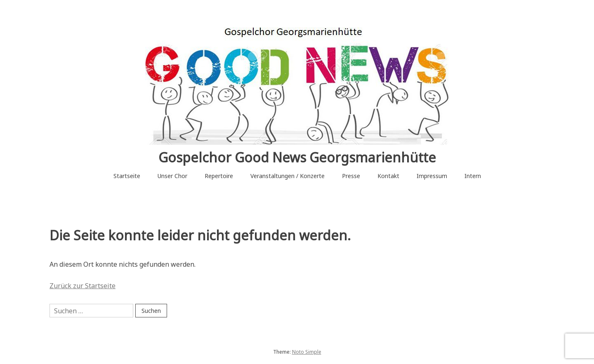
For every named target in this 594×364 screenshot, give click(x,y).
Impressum (432, 176)
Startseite (127, 176)
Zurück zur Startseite (82, 286)
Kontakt (388, 176)
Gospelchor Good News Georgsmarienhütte (297, 157)
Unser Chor (172, 176)
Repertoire (219, 176)
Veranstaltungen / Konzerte (288, 176)
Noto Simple (307, 352)
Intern (473, 176)
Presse (351, 176)
